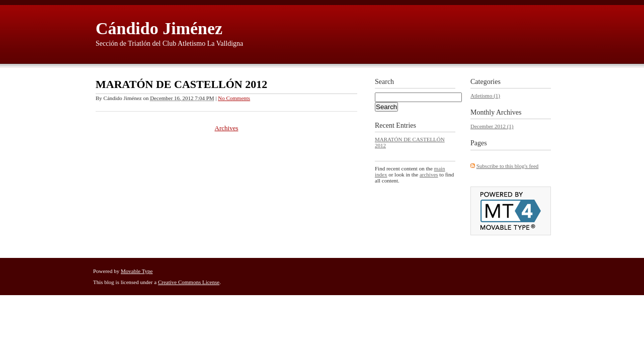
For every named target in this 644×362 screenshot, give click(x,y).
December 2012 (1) (492, 126)
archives (429, 174)
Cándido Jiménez (159, 28)
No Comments (234, 98)
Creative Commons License (189, 282)
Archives (227, 128)
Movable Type (137, 271)
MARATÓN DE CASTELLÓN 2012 (181, 84)
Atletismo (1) (485, 96)
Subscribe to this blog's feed (508, 166)
